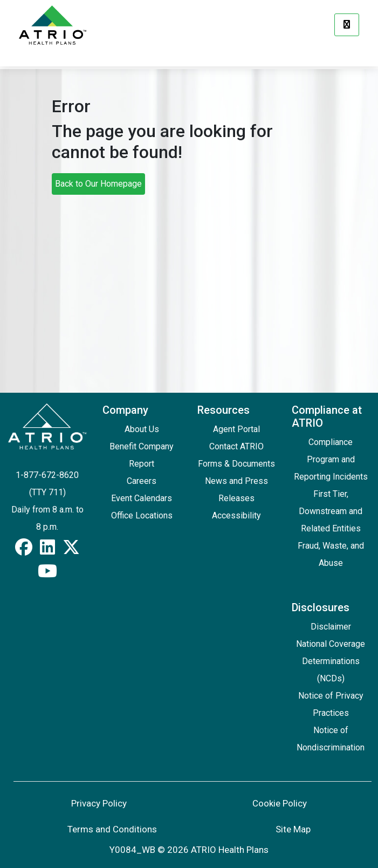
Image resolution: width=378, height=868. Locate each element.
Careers (142, 481)
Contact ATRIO (236, 446)
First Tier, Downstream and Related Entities (331, 511)
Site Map (293, 829)
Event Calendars (142, 498)
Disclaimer (331, 627)
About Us (142, 429)
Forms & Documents (236, 464)
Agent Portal (236, 429)
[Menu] (347, 25)
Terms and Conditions (112, 829)
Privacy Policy (99, 803)
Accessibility (236, 515)
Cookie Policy (280, 803)
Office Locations (142, 515)
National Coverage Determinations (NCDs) (331, 661)
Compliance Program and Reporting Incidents (331, 459)
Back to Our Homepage (98, 184)
